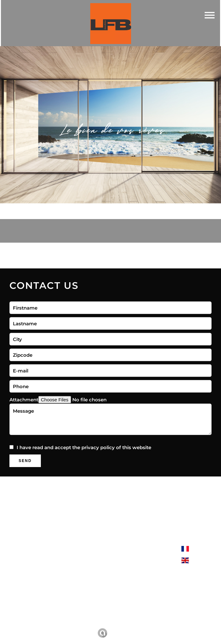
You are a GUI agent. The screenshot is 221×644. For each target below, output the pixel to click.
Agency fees (126, 624)
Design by (111, 633)
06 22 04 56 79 (128, 599)
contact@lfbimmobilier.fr (141, 606)
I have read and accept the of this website (84, 447)
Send (25, 461)
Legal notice (90, 624)
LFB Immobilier (129, 548)
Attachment (24, 400)
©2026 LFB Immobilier (42, 624)
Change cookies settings (176, 624)
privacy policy (98, 447)
